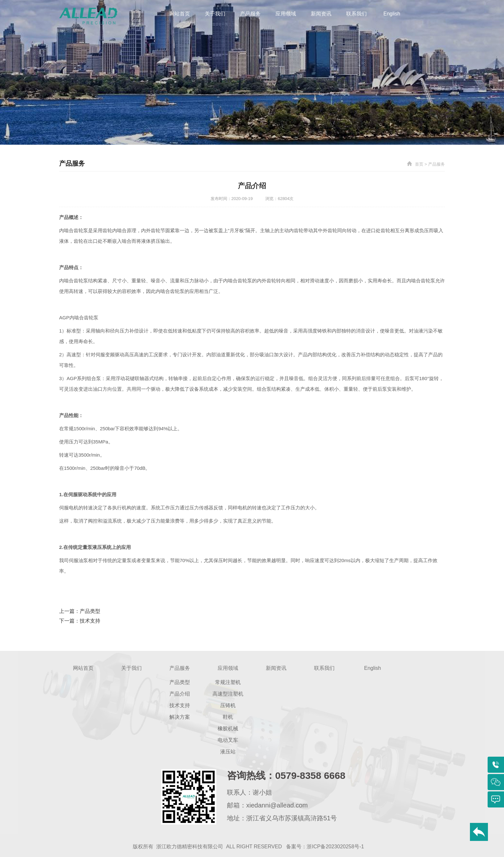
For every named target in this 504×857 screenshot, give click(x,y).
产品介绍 (180, 694)
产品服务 (250, 14)
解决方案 (180, 717)
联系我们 (356, 14)
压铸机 (228, 705)
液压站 (228, 752)
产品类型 (90, 611)
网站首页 (180, 14)
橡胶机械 (228, 729)
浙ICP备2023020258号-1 (335, 847)
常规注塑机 (228, 682)
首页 (419, 164)
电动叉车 (228, 740)
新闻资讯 (321, 14)
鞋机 (228, 717)
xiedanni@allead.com (277, 805)
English (392, 14)
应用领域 (286, 14)
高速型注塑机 (228, 694)
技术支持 (90, 621)
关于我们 (215, 14)
